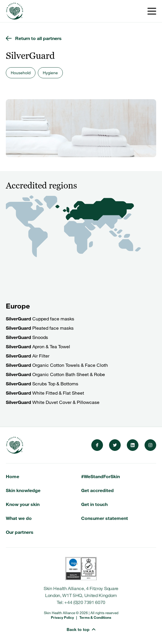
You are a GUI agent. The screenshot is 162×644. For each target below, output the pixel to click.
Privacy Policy (62, 617)
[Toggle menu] (152, 11)
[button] (81, 626)
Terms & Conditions (95, 617)
